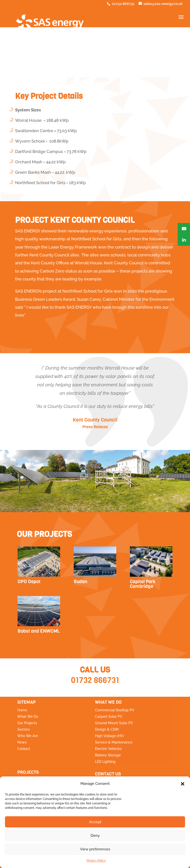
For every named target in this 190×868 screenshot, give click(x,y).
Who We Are (28, 736)
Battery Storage (108, 755)
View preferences (95, 849)
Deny (95, 836)
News (22, 742)
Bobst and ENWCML (39, 631)
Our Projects (27, 723)
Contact (24, 749)
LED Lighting (105, 762)
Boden (81, 582)
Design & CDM (107, 729)
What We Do (28, 717)
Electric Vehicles (108, 749)
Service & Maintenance (114, 742)
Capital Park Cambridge (143, 584)
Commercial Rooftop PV (115, 710)
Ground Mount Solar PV (114, 723)
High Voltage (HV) (109, 736)
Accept (95, 822)
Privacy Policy (96, 861)
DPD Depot (29, 582)
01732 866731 (95, 680)
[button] (183, 784)
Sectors (24, 729)
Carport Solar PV (109, 717)
